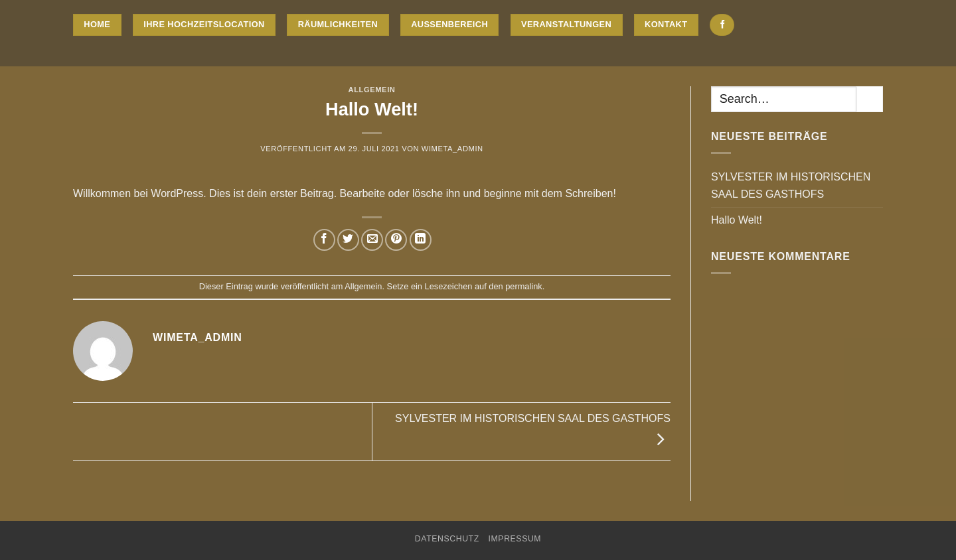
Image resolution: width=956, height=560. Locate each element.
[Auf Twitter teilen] (348, 240)
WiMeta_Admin (452, 149)
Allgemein (372, 90)
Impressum (515, 539)
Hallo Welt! (737, 220)
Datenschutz (447, 539)
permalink (523, 286)
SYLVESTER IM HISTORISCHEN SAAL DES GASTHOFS (791, 185)
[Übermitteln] (870, 99)
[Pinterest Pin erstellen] (396, 240)
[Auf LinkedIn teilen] (421, 240)
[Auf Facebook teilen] (324, 240)
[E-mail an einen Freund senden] (372, 240)
